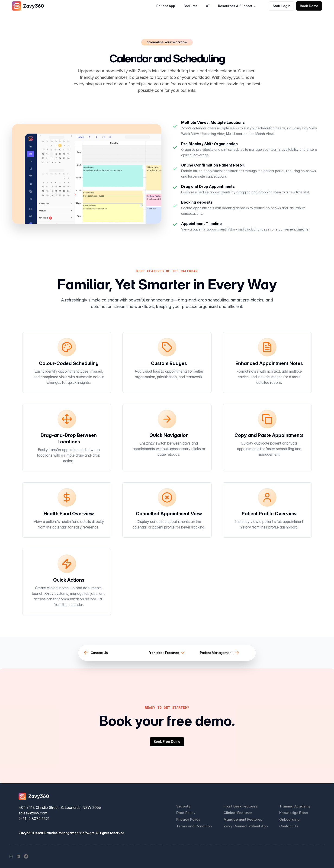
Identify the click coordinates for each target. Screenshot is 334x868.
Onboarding (289, 819)
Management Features (243, 819)
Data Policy (186, 813)
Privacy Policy (188, 819)
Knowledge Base (294, 813)
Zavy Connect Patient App (246, 826)
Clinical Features (238, 813)
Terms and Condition (194, 826)
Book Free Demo (167, 741)
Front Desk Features (240, 806)
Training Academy (295, 806)
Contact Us (289, 826)
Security (183, 806)
